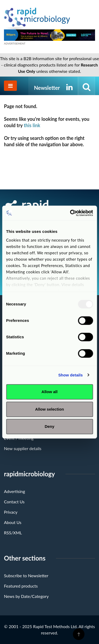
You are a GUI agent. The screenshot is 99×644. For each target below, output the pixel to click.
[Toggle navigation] (10, 86)
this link (32, 125)
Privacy (11, 512)
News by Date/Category (26, 596)
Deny (49, 426)
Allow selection (49, 409)
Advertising (15, 491)
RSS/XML (13, 533)
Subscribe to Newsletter (26, 576)
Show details (71, 375)
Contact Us (14, 502)
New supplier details (23, 448)
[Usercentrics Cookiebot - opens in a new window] (70, 213)
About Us (13, 522)
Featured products (21, 586)
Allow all (49, 392)
